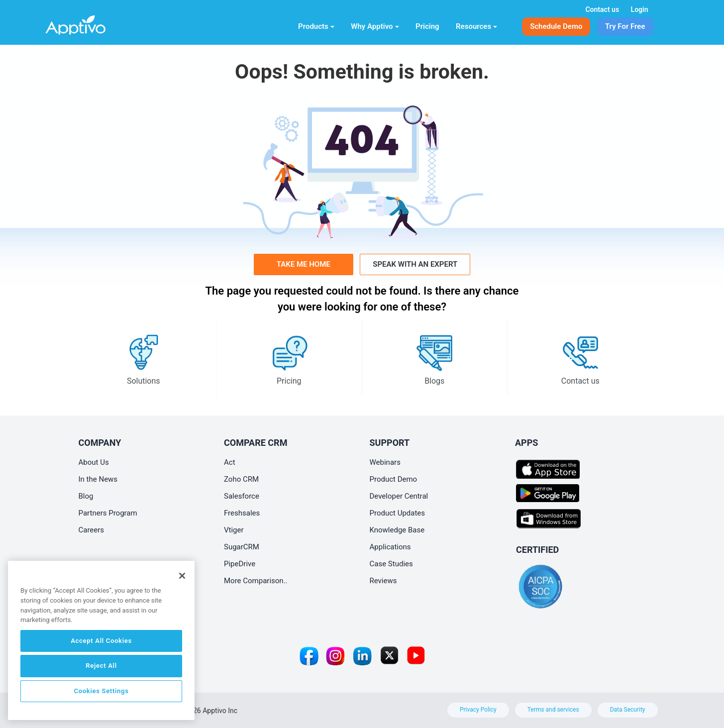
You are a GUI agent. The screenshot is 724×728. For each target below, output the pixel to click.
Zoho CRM (241, 479)
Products (316, 26)
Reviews (383, 581)
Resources (476, 26)
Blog (86, 496)
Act (230, 462)
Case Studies (391, 564)
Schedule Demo (556, 26)
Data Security (628, 710)
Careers (92, 530)
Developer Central (399, 496)
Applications (390, 547)
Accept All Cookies (101, 641)
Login (640, 9)
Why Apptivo (375, 26)
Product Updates (398, 513)
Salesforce (242, 496)
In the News (98, 479)
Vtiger (234, 530)
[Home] (92, 23)
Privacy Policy (478, 710)
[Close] (182, 576)
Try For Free (625, 26)
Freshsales (242, 513)
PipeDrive (240, 564)
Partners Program (108, 513)
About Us (94, 462)
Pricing (427, 26)
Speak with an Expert (415, 264)
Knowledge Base (397, 530)
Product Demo (394, 479)
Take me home (304, 264)
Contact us (602, 9)
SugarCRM (242, 547)
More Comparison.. (256, 581)
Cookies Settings (101, 691)
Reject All (101, 666)
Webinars (385, 462)
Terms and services (553, 710)
